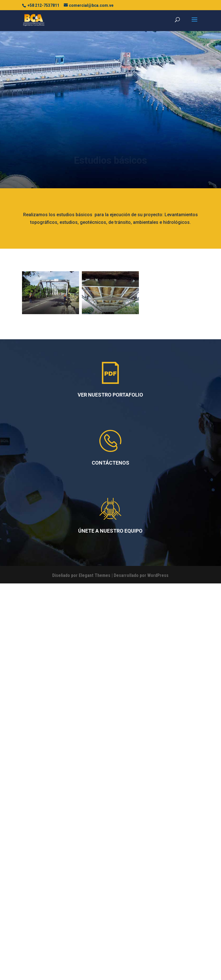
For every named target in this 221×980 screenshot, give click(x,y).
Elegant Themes (95, 932)
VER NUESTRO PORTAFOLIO (110, 752)
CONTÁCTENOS (110, 820)
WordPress (158, 932)
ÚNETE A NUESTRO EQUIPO (110, 888)
